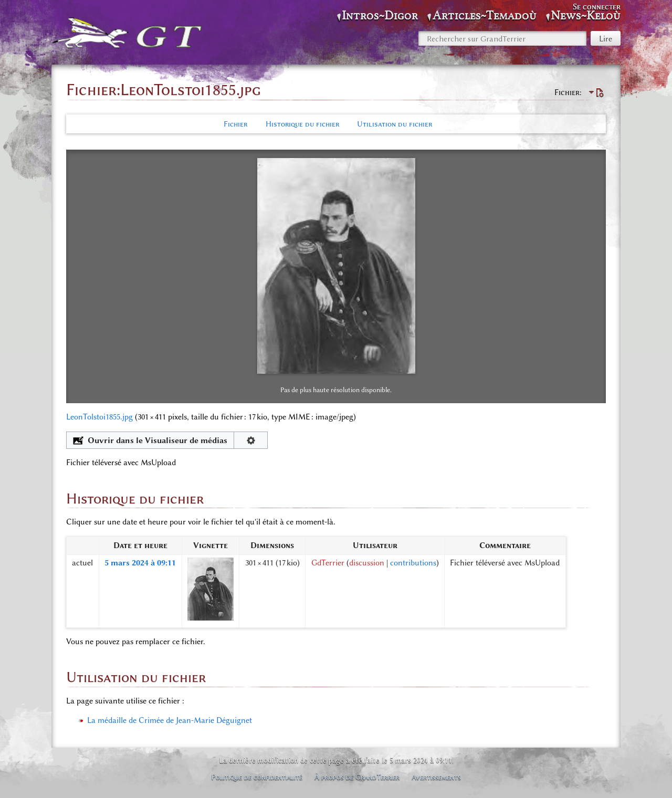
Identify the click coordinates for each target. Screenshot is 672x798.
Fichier (235, 124)
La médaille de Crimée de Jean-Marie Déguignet (170, 720)
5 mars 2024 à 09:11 (140, 563)
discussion (367, 563)
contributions (413, 563)
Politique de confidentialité (257, 777)
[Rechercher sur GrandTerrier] (502, 38)
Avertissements (436, 777)
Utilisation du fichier (395, 124)
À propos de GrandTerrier (357, 777)
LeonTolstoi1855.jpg (99, 417)
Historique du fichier (302, 124)
